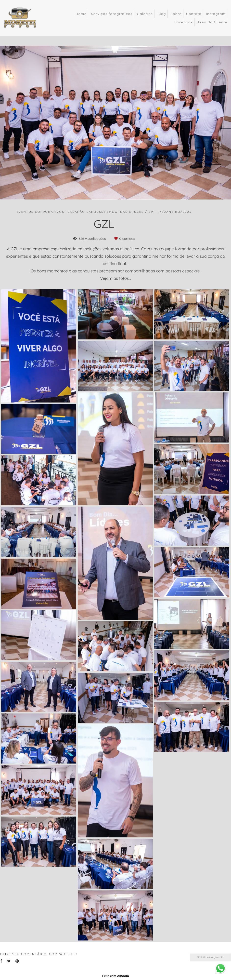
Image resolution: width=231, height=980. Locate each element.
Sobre (176, 14)
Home (81, 14)
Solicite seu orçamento (210, 957)
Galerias (145, 14)
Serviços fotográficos (112, 14)
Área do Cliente (212, 22)
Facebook (184, 22)
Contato (194, 14)
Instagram (216, 14)
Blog (162, 14)
